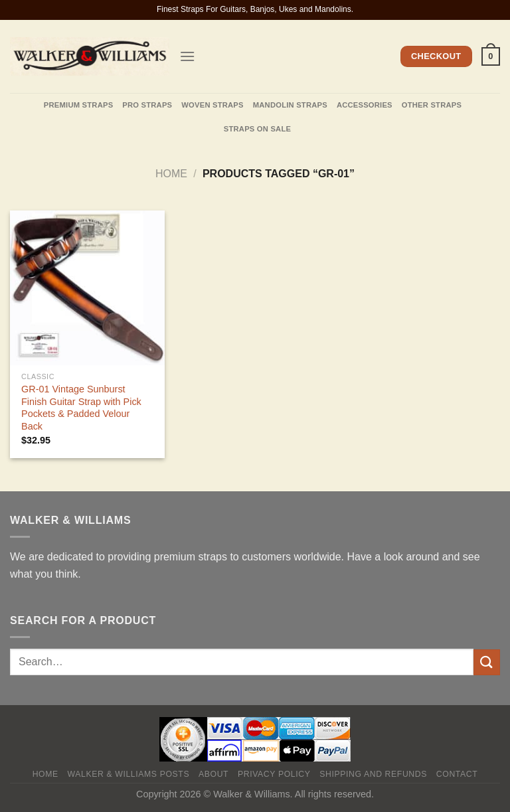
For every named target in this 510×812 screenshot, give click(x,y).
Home (171, 174)
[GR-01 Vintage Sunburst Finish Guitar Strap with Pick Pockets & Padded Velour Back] (87, 288)
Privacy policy (274, 774)
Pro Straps (147, 105)
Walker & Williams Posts (129, 774)
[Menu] (187, 56)
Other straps (432, 105)
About (213, 774)
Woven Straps (212, 105)
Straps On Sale (257, 129)
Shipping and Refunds (373, 774)
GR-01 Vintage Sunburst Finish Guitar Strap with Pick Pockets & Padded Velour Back (81, 408)
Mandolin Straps (290, 105)
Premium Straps (78, 105)
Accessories (365, 105)
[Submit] (487, 662)
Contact (457, 774)
